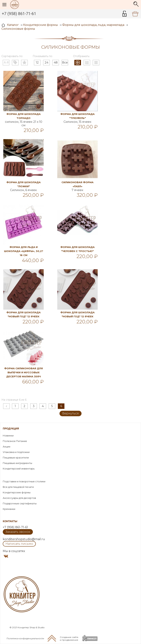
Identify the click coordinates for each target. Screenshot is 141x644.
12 (37, 62)
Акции (7, 447)
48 (56, 62)
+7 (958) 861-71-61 (19, 14)
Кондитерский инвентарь (19, 469)
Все (65, 62)
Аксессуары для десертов (19, 498)
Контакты (10, 521)
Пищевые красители (16, 458)
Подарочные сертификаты (20, 503)
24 (46, 62)
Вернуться (70, 413)
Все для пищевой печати (18, 487)
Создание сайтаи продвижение (69, 638)
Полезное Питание (15, 441)
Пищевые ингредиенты (17, 463)
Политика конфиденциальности (25, 638)
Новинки (8, 436)
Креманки (9, 509)
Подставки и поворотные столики (24, 481)
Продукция (11, 429)
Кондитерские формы (17, 492)
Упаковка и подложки (16, 452)
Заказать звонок (18, 532)
